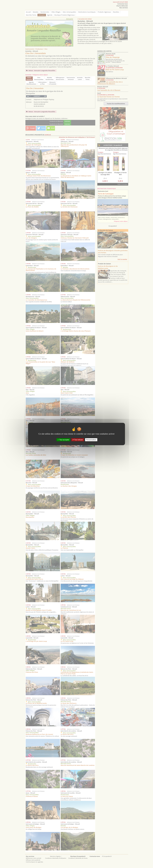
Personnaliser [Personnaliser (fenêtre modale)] (91, 440)
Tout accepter (63, 440)
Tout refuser (78, 440)
